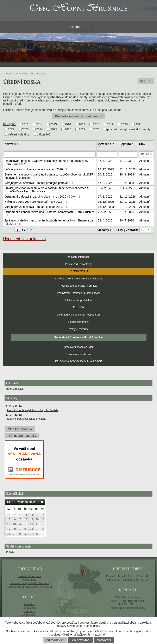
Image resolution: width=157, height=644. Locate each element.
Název (10, 144)
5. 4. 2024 (104, 188)
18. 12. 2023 (106, 207)
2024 (40, 130)
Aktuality (29, 604)
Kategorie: (10, 124)
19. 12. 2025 (106, 169)
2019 (110, 124)
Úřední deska (78, 271)
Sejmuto (126, 144)
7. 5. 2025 (104, 212)
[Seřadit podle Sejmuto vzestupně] (122, 146)
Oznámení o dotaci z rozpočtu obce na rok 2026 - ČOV (43, 197)
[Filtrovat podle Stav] (146, 154)
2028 (96, 130)
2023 (25, 130)
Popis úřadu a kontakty (78, 264)
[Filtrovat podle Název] (50, 154)
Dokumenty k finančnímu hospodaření (78, 315)
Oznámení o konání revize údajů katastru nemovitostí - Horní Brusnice (50, 214)
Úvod (9, 74)
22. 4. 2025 (105, 220)
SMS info (29, 611)
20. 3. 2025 (105, 174)
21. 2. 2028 (127, 183)
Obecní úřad (21, 74)
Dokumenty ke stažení (79, 354)
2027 (82, 130)
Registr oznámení (79, 322)
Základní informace (78, 257)
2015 (54, 124)
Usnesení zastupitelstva (24, 239)
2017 (82, 124)
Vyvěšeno (106, 144)
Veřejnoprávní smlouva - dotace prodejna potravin (39, 183)
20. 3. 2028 (127, 174)
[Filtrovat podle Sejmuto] (128, 154)
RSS (146, 81)
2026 (68, 130)
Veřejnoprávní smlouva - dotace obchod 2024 (37, 207)
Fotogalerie (29, 608)
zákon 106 (44, 134)
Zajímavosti (29, 615)
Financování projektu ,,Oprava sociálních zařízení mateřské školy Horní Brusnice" (46, 162)
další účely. (93, 626)
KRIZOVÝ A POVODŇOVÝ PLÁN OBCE (78, 361)
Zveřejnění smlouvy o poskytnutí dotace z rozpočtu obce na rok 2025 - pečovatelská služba (50, 176)
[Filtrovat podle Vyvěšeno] (107, 154)
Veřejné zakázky (78, 329)
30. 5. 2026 (127, 220)
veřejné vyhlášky (19, 134)
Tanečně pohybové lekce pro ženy (26, 419)
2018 (96, 124)
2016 (68, 124)
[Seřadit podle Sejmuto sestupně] (122, 148)
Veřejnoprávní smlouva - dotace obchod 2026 (37, 169)
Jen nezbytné (80, 640)
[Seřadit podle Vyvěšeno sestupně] (100, 148)
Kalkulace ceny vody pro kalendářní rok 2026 (36, 202)
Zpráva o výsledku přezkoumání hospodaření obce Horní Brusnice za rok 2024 (49, 222)
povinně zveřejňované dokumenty (129, 130)
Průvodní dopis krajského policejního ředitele (32, 410)
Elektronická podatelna (78, 300)
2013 (25, 124)
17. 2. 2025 (105, 183)
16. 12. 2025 (106, 202)
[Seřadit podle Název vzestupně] (18, 143)
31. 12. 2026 (127, 197)
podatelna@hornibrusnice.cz (128, 608)
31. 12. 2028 (127, 169)
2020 (124, 124)
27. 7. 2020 (105, 161)
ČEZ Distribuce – (20, 429)
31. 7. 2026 (127, 212)
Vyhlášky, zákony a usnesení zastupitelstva (79, 279)
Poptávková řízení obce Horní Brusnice (78, 337)
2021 (139, 124)
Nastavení (104, 640)
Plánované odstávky (22, 435)
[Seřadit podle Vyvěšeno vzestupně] (100, 146)
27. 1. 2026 (105, 197)
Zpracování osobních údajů (78, 347)
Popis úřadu (29, 580)
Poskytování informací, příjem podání (78, 293)
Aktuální (145, 161)
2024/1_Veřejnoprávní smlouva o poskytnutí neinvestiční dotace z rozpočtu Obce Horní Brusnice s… (47, 190)
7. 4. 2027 (126, 188)
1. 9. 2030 (126, 161)
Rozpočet (78, 307)
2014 (39, 124)
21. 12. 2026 (127, 207)
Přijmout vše (55, 640)
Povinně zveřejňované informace (79, 286)
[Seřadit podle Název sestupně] (18, 145)
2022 (11, 130)
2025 (54, 130)
